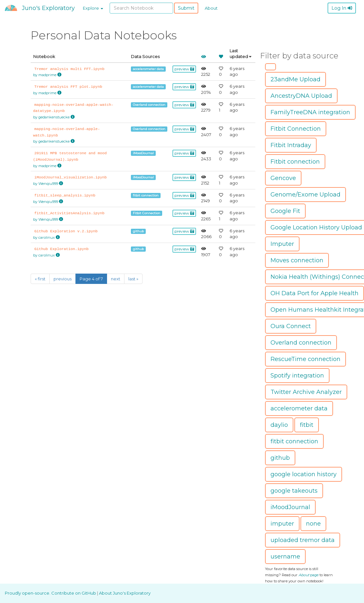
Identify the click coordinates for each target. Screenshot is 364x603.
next (116, 279)
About (211, 8)
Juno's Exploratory (48, 8)
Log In (342, 8)
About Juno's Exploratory (125, 593)
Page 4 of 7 (91, 279)
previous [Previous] (63, 279)
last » (133, 279)
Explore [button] (93, 8)
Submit (186, 8)
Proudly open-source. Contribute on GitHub (51, 593)
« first (40, 279)
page (309, 575)
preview (184, 69)
